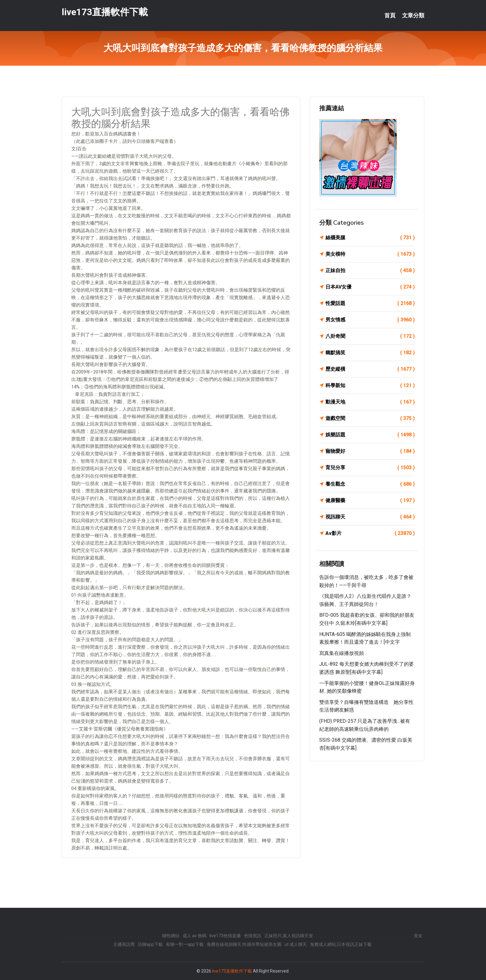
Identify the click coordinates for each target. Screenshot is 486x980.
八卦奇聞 (370, 336)
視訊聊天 (370, 517)
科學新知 (370, 386)
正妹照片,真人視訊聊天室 (289, 936)
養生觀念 (370, 484)
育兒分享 (370, 468)
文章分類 (413, 15)
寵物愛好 (370, 451)
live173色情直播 (225, 936)
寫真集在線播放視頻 (342, 653)
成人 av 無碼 (194, 936)
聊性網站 (171, 936)
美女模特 (370, 254)
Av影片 (370, 533)
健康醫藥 (370, 501)
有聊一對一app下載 (185, 944)
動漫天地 (370, 402)
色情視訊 (253, 936)
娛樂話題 (370, 435)
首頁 (390, 15)
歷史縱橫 (370, 369)
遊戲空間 (370, 418)
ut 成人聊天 (296, 944)
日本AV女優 (370, 287)
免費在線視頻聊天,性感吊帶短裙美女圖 (244, 944)
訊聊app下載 (150, 944)
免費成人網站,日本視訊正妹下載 (341, 944)
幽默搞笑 (370, 353)
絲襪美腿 (370, 238)
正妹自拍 (370, 271)
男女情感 (370, 320)
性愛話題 (370, 303)
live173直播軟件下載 (105, 12)
